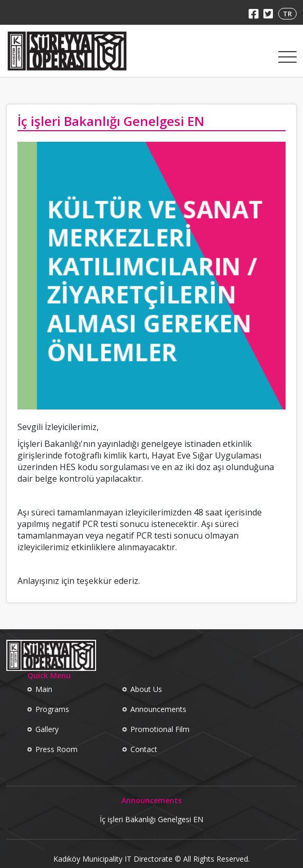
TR (287, 14)
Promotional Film (160, 729)
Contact (144, 749)
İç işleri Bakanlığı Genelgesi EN (151, 820)
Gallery (47, 729)
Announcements (158, 709)
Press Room (56, 749)
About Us (146, 689)
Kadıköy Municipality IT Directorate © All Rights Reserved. (151, 859)
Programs (52, 709)
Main (44, 689)
